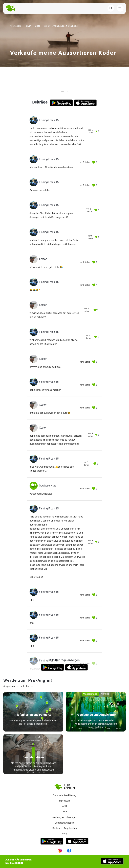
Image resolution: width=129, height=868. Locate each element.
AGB (64, 806)
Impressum (64, 801)
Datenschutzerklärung (64, 795)
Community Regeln (65, 823)
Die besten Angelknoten (65, 828)
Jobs (65, 811)
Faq (64, 834)
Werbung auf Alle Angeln (65, 817)
